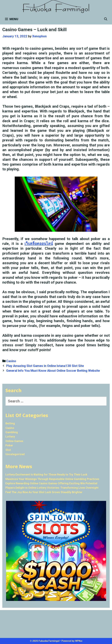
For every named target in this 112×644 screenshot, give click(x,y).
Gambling (12, 432)
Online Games (14, 441)
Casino (11, 361)
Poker (9, 445)
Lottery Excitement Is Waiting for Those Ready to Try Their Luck (46, 474)
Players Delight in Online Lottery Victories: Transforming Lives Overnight (52, 488)
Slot (8, 450)
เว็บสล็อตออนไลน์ (39, 244)
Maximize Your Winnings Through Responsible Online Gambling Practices (52, 479)
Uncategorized (15, 454)
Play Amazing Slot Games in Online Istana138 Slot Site (45, 366)
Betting (10, 423)
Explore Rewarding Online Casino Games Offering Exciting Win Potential (51, 483)
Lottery (10, 437)
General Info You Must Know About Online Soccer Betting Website (53, 371)
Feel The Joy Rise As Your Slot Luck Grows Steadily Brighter (44, 492)
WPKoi (79, 641)
